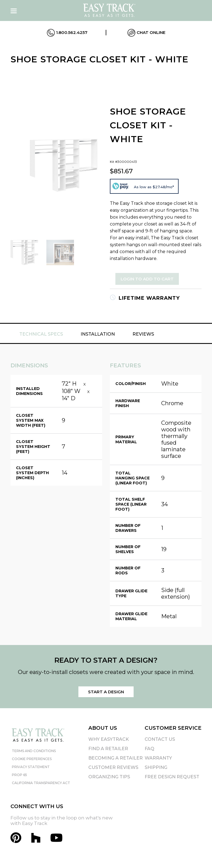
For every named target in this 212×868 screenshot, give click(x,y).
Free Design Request (172, 777)
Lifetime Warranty (145, 298)
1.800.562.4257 (67, 33)
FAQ (149, 749)
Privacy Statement (31, 767)
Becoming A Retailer (116, 758)
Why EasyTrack (109, 739)
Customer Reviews (113, 767)
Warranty (158, 758)
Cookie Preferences (32, 759)
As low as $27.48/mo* (154, 187)
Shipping (156, 767)
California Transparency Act (41, 783)
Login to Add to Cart (147, 279)
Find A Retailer (108, 749)
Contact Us (160, 739)
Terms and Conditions (34, 751)
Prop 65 (19, 775)
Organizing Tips (109, 777)
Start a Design (106, 692)
